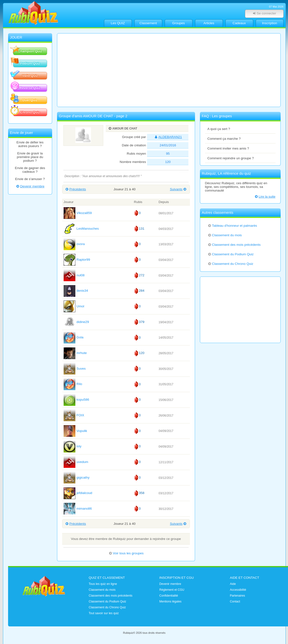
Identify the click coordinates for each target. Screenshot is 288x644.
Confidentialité (169, 596)
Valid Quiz (26, 75)
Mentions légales (170, 601)
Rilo (73, 384)
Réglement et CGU (172, 590)
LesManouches (81, 229)
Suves (75, 369)
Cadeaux (239, 23)
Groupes (179, 23)
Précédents (75, 189)
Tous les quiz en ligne (103, 584)
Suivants (178, 189)
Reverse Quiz (27, 87)
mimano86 (78, 509)
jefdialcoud (78, 493)
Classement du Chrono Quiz (230, 264)
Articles (209, 23)
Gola (74, 337)
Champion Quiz (28, 51)
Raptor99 (77, 260)
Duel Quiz (25, 100)
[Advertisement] (169, 70)
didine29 (76, 322)
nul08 (74, 275)
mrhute (75, 353)
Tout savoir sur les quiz (104, 613)
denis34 (76, 291)
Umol (74, 306)
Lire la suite (265, 197)
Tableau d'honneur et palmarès (232, 226)
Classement (148, 23)
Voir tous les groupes (126, 553)
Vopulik (75, 431)
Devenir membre (30, 186)
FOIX (74, 415)
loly (73, 446)
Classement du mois (225, 235)
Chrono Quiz (27, 112)
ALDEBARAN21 (168, 137)
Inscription (270, 23)
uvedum (76, 462)
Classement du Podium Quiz (231, 254)
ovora (74, 244)
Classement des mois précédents (234, 245)
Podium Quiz (27, 63)
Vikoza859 (78, 213)
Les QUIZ (118, 23)
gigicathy (77, 478)
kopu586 (76, 400)
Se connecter (264, 13)
